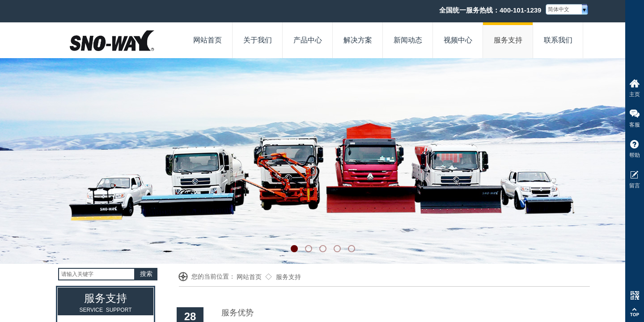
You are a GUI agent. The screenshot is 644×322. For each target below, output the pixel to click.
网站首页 (249, 277)
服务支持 (288, 277)
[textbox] (97, 274)
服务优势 (237, 313)
